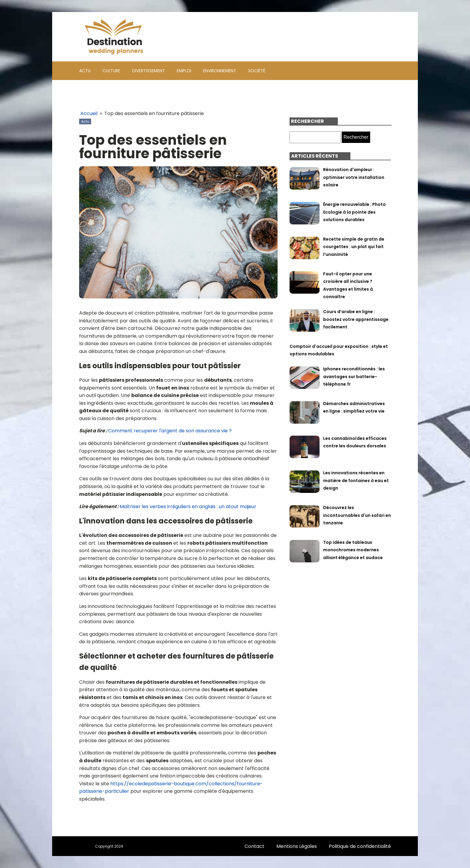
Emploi (184, 71)
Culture (111, 71)
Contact (254, 846)
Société (257, 71)
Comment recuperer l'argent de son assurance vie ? (170, 431)
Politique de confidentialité (360, 846)
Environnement (220, 71)
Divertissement (149, 71)
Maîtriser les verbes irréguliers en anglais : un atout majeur (188, 507)
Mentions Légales (297, 846)
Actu (85, 71)
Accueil (89, 113)
